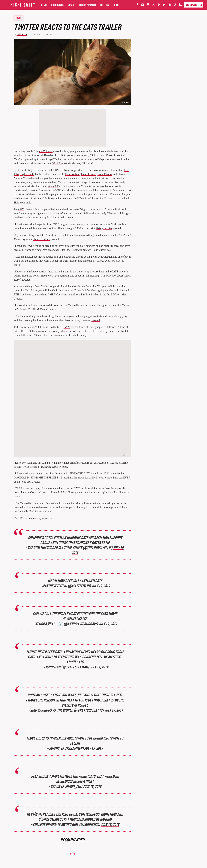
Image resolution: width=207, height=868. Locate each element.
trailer (46, 151)
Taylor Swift (27, 174)
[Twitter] (153, 5)
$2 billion (57, 163)
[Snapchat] (170, 5)
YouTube (126, 102)
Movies (19, 18)
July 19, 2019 (101, 586)
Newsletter (194, 5)
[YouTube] (143, 5)
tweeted (96, 320)
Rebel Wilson (72, 174)
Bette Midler (41, 286)
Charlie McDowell (38, 309)
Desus (121, 261)
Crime (116, 5)
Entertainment (88, 5)
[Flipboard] (164, 5)
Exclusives (58, 5)
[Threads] (175, 5)
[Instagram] (148, 5)
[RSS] (180, 5)
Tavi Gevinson (121, 492)
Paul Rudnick (37, 511)
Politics (104, 5)
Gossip (71, 5)
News (44, 5)
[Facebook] (137, 5)
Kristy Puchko (104, 228)
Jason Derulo (105, 174)
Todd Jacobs (22, 34)
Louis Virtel (98, 250)
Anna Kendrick (41, 239)
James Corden (88, 174)
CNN (21, 209)
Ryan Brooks (30, 467)
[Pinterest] (159, 5)
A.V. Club (53, 186)
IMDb (67, 327)
